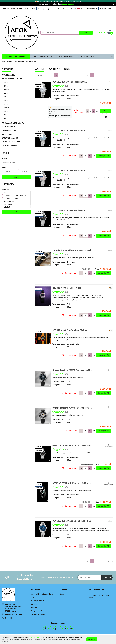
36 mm (6, 108)
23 (108, 75)
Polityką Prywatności (35, 637)
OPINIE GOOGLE (68, 4)
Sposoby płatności (37, 601)
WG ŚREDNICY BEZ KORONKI (14, 79)
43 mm (6, 111)
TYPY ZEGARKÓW (40, 56)
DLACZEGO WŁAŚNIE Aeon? (63, 56)
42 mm (6, 100)
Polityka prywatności (38, 611)
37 (5, 119)
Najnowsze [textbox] (40, 75)
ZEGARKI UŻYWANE (9, 146)
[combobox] (47, 75)
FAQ (32, 597)
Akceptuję (92, 639)
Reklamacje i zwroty (38, 614)
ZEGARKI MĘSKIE (86, 56)
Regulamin (35, 608)
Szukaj (17, 177)
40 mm (6, 82)
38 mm (6, 90)
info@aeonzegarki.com (13, 614)
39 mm (6, 86)
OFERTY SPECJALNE (10, 138)
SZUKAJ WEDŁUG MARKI (12, 142)
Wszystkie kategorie (16, 56)
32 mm (6, 97)
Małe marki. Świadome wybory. (42, 594)
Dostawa (34, 604)
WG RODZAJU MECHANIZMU (14, 123)
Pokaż (17, 212)
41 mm (6, 104)
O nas (62, 594)
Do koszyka (105, 112)
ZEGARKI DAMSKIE (10, 127)
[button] (35, 589)
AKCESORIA (7, 134)
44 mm (6, 93)
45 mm (6, 115)
